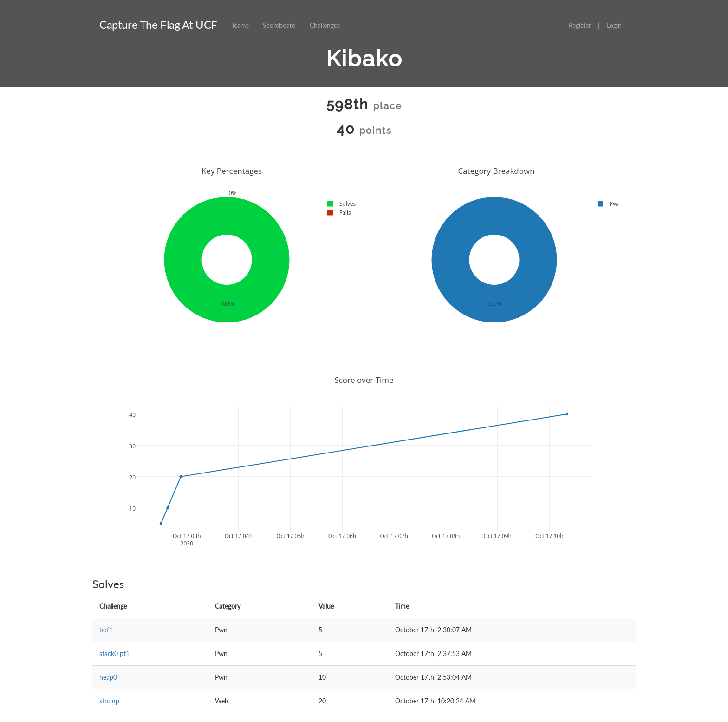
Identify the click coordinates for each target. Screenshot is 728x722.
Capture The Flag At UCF (158, 24)
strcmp (109, 701)
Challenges (325, 25)
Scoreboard (279, 25)
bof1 (106, 630)
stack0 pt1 (114, 653)
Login (614, 25)
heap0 (108, 677)
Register (580, 25)
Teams (240, 25)
